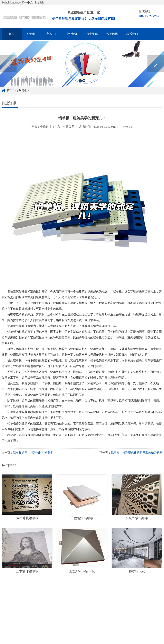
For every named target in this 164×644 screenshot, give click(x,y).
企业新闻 (72, 34)
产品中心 (52, 34)
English (39, 3)
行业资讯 (92, 34)
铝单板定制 (26, 601)
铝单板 (70, 601)
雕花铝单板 (87, 601)
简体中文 (27, 3)
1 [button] (80, 84)
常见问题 (112, 34)
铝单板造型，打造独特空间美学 (33, 453)
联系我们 (132, 34)
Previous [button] (8, 67)
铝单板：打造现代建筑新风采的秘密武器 (137, 453)
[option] (82, 67)
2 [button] (84, 84)
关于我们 (32, 34)
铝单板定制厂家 (49, 601)
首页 (12, 34)
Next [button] (156, 67)
